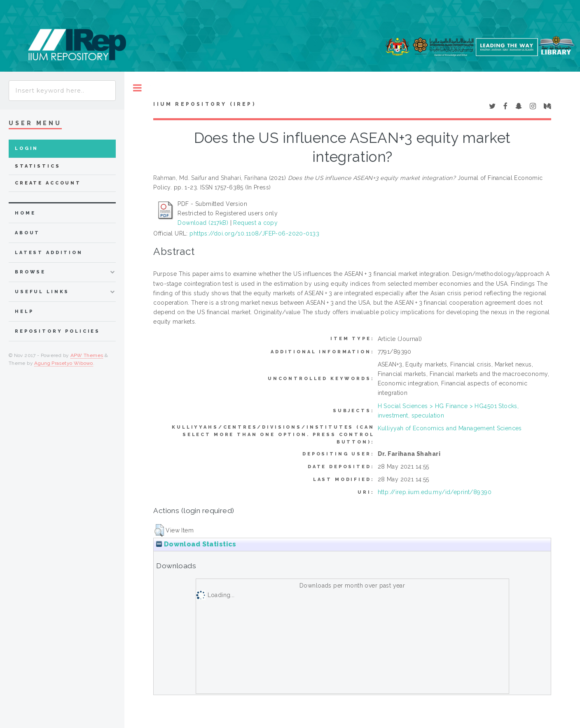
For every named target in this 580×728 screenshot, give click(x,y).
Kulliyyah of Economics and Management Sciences (450, 428)
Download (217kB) (203, 223)
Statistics (38, 166)
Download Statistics (196, 544)
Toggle (137, 88)
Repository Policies (57, 331)
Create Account (48, 183)
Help (24, 311)
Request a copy (255, 223)
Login (27, 148)
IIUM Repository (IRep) (204, 104)
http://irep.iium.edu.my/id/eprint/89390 (435, 492)
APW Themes (87, 355)
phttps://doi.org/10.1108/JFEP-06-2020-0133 (254, 233)
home (25, 213)
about (27, 233)
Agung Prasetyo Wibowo (64, 363)
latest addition (49, 253)
